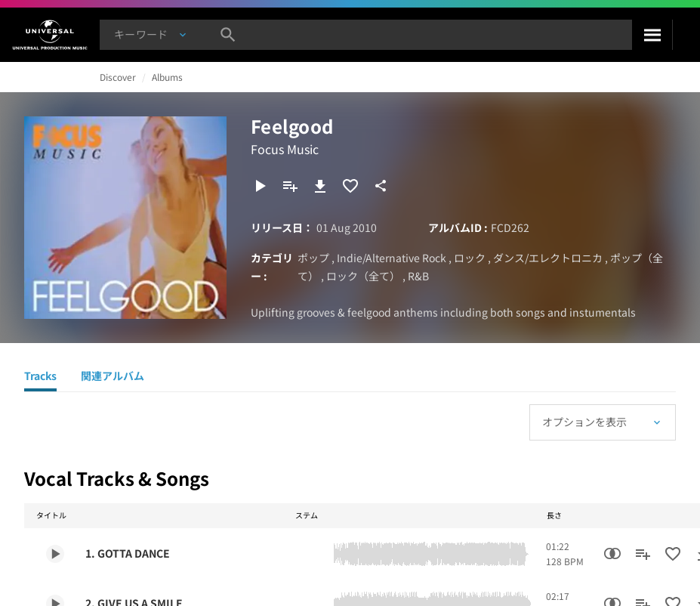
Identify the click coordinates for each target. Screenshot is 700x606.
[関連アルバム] (113, 378)
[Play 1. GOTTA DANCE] (55, 554)
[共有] (381, 186)
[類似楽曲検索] (612, 554)
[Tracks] (40, 378)
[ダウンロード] (320, 186)
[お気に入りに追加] (350, 186)
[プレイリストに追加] (290, 186)
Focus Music (285, 149)
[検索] (652, 35)
